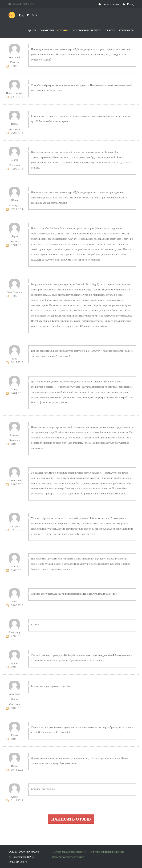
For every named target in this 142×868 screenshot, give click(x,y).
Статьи (110, 30)
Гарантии (47, 30)
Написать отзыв (71, 819)
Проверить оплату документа (68, 857)
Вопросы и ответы (87, 30)
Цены (32, 30)
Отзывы (63, 30)
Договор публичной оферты (69, 851)
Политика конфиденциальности (107, 851)
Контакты (127, 30)
